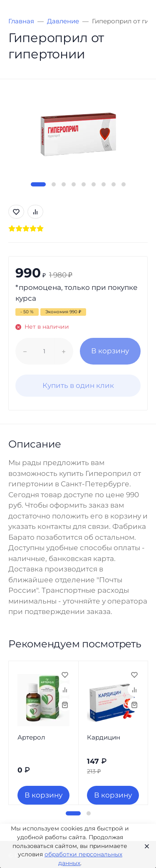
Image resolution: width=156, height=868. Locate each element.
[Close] (144, 846)
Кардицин (104, 737)
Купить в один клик (78, 385)
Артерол (31, 737)
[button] (38, 184)
